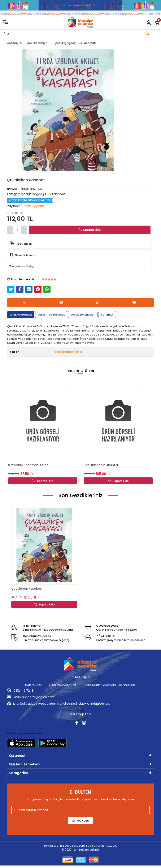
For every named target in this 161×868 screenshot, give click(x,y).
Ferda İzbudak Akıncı (68, 352)
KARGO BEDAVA (21, 14)
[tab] (21, 315)
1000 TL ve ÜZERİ (40, 14)
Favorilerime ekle (21, 279)
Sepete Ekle (90, 230)
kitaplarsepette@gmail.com (31, 697)
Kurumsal (17, 756)
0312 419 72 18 (20, 691)
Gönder (81, 821)
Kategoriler (19, 773)
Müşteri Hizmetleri (24, 764)
